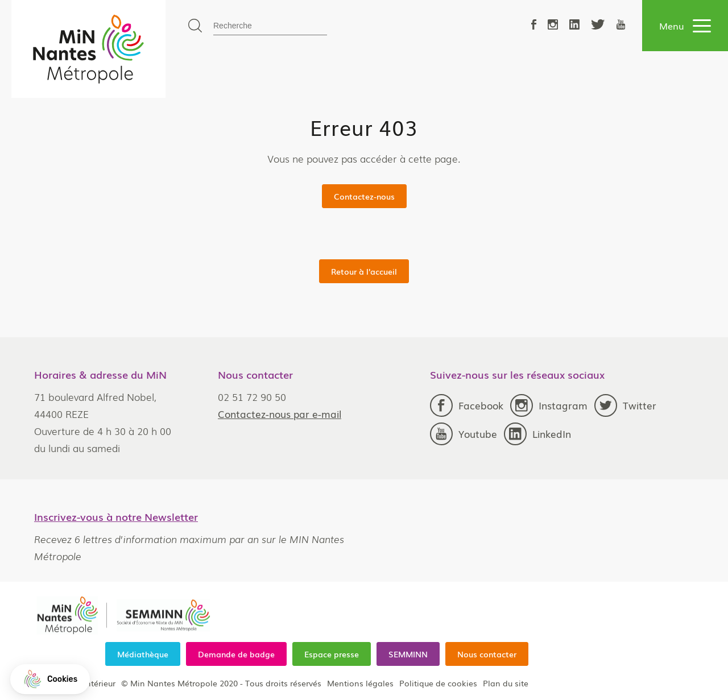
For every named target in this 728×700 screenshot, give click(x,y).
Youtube (464, 434)
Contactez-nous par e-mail (280, 414)
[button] (50, 679)
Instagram (549, 405)
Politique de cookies (438, 683)
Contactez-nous (364, 196)
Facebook (467, 405)
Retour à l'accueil (364, 271)
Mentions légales (360, 683)
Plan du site (506, 683)
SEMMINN (408, 654)
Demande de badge (236, 654)
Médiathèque (143, 654)
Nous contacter (487, 654)
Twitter (625, 405)
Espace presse (332, 654)
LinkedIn (537, 434)
